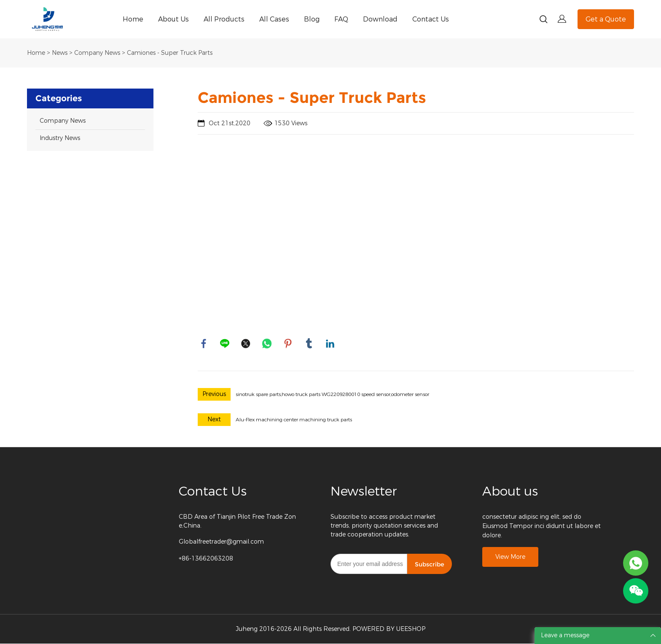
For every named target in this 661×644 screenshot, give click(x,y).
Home (133, 19)
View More (510, 558)
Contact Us (431, 19)
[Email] (369, 564)
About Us (173, 19)
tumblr (309, 344)
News (60, 53)
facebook (204, 344)
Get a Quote (606, 19)
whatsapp (267, 344)
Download (380, 19)
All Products (224, 19)
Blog (312, 19)
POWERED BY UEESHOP (389, 629)
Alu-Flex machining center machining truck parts (294, 420)
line (225, 344)
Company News (97, 53)
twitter (246, 344)
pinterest (288, 344)
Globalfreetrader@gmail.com (221, 542)
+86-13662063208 (206, 559)
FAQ (341, 19)
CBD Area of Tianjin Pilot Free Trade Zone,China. (237, 522)
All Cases (274, 19)
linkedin (330, 344)
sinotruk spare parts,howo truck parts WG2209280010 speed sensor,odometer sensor (332, 395)
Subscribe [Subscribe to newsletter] (430, 565)
